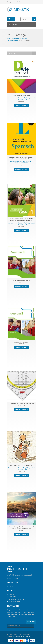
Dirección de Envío (14, 602)
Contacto (12, 586)
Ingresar (12, 2)
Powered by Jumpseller (22, 636)
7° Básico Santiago (13, 41)
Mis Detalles (13, 597)
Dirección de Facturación (16, 599)
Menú (12, 25)
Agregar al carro (21, 106)
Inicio (9, 38)
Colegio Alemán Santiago (19, 38)
